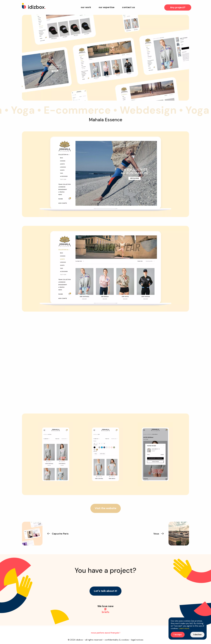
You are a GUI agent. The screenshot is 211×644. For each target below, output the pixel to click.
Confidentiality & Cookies (117, 640)
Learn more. (184, 628)
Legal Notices (137, 640)
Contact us (129, 7)
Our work (86, 7)
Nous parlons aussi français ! (106, 633)
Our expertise (107, 7)
